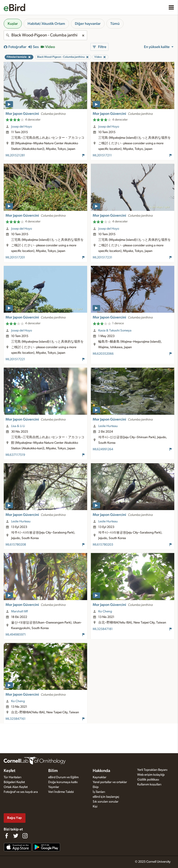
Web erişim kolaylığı (151, 775)
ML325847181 (103, 629)
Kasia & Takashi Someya (115, 331)
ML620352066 (103, 354)
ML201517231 (102, 257)
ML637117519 (15, 455)
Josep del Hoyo (22, 127)
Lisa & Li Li (18, 426)
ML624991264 (103, 449)
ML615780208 (16, 545)
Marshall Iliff (19, 611)
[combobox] (45, 35)
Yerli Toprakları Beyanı (152, 770)
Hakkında (101, 771)
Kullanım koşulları (149, 784)
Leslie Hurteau (108, 426)
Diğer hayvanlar (88, 24)
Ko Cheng (105, 611)
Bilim (53, 771)
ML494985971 (16, 635)
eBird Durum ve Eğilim (63, 777)
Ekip (96, 787)
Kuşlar (13, 24)
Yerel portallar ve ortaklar (110, 782)
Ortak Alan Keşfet (16, 787)
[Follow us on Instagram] (25, 836)
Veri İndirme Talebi (61, 792)
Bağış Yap (14, 818)
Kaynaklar (100, 777)
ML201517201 (15, 257)
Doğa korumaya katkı (63, 782)
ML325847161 (16, 719)
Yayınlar (54, 787)
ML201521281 (15, 155)
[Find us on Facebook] (6, 836)
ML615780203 (103, 545)
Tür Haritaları (13, 777)
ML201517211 (102, 155)
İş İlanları (99, 792)
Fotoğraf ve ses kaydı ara (21, 792)
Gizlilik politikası (148, 780)
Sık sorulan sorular (106, 802)
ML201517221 (15, 359)
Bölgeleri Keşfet (14, 782)
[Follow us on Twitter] (16, 836)
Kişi (95, 807)
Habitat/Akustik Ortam (46, 24)
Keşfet (10, 771)
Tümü (115, 24)
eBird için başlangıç (106, 797)
